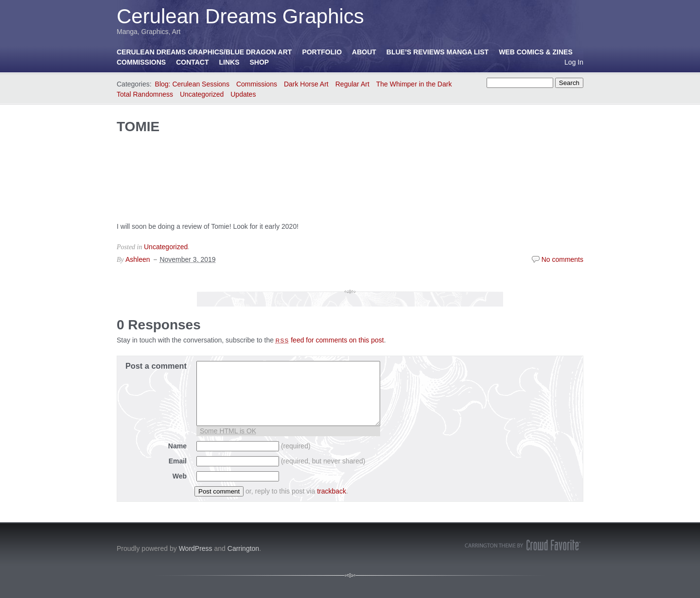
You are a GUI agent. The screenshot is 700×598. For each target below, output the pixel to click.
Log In (574, 62)
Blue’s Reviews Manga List (437, 52)
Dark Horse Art (306, 84)
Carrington (243, 548)
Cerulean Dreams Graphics (240, 16)
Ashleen (138, 259)
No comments (562, 259)
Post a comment (156, 366)
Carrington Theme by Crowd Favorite (523, 545)
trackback (332, 491)
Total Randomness (145, 94)
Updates (243, 94)
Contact (192, 62)
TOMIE (138, 127)
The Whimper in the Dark (414, 84)
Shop (260, 62)
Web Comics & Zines (536, 52)
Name (177, 446)
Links (229, 62)
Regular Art (352, 84)
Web (180, 476)
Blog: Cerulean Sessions (192, 84)
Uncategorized (202, 94)
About (364, 52)
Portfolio (322, 52)
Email (178, 461)
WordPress (196, 548)
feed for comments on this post (330, 340)
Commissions (141, 62)
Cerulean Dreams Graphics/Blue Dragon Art (204, 52)
